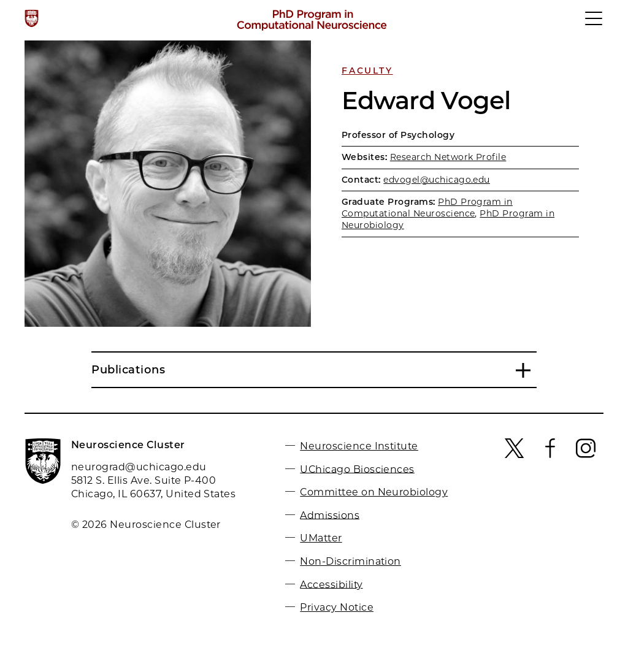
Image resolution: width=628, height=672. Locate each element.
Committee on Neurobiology (374, 492)
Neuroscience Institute (359, 446)
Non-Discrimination (350, 561)
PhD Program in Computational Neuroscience (427, 208)
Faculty (367, 71)
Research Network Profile (448, 157)
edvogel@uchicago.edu (437, 180)
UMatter (321, 538)
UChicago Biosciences (357, 469)
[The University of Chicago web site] (32, 18)
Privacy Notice (337, 607)
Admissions (330, 515)
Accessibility (331, 584)
